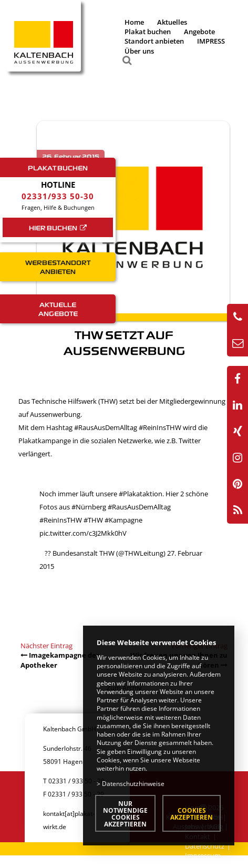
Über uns (139, 51)
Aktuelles (172, 22)
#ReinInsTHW (160, 427)
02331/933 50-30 (58, 196)
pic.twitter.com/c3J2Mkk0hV (83, 533)
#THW (93, 520)
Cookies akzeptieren (192, 814)
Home (134, 22)
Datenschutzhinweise (133, 783)
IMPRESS (211, 41)
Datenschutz (205, 846)
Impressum (203, 855)
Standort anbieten (154, 41)
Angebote (199, 32)
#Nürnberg (89, 507)
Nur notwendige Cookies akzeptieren (125, 814)
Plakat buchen (148, 32)
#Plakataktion (141, 494)
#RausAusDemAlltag (106, 427)
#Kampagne (123, 520)
